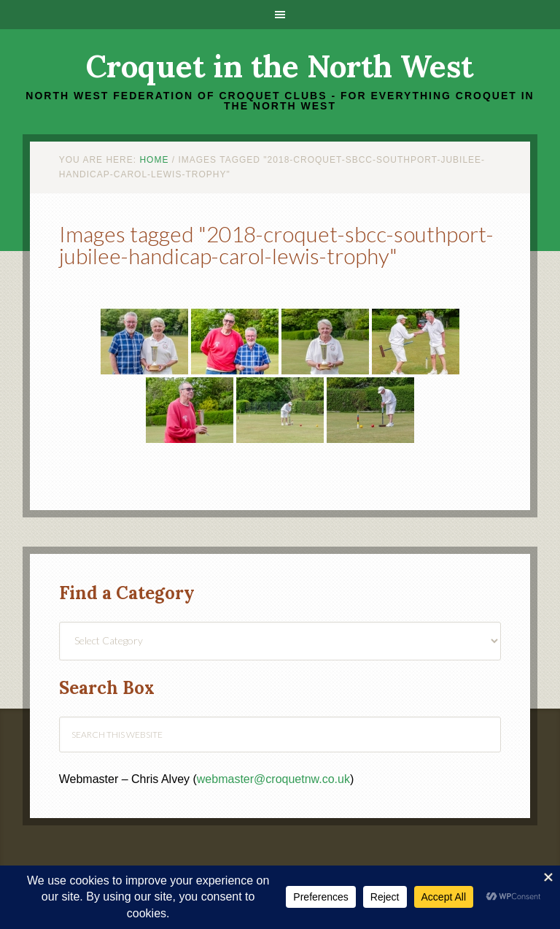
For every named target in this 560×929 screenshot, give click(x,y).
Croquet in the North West (280, 66)
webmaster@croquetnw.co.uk (273, 779)
